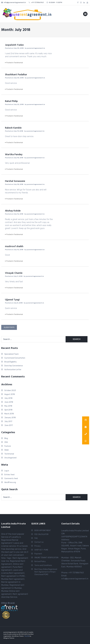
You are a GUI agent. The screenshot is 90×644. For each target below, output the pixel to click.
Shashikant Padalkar (16, 75)
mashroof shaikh (14, 246)
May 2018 (8, 406)
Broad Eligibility (11, 362)
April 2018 (8, 410)
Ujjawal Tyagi (12, 300)
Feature (8, 446)
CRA (6, 442)
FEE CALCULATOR (41, 535)
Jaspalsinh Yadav (14, 45)
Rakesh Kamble (13, 128)
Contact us (39, 543)
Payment (38, 555)
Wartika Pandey (14, 155)
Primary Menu (85, 14)
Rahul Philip (11, 101)
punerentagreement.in (36, 48)
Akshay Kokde (13, 211)
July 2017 (8, 421)
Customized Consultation (15, 358)
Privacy (37, 547)
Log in (7, 471)
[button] (86, 441)
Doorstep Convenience (14, 366)
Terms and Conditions (43, 566)
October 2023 (10, 390)
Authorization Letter (13, 370)
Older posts (9, 327)
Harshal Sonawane (15, 181)
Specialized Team (12, 354)
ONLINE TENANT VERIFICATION (46, 558)
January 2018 (10, 418)
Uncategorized (10, 458)
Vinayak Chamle (14, 273)
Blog (6, 438)
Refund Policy (40, 562)
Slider (7, 450)
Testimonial (18, 63)
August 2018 (10, 394)
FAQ (36, 539)
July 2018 (8, 398)
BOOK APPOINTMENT (43, 531)
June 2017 (9, 425)
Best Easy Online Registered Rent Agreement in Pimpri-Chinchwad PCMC (46, 573)
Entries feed (9, 475)
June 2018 (9, 402)
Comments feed (11, 478)
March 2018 (9, 414)
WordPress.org (10, 482)
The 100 (25, 636)
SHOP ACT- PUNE (41, 551)
